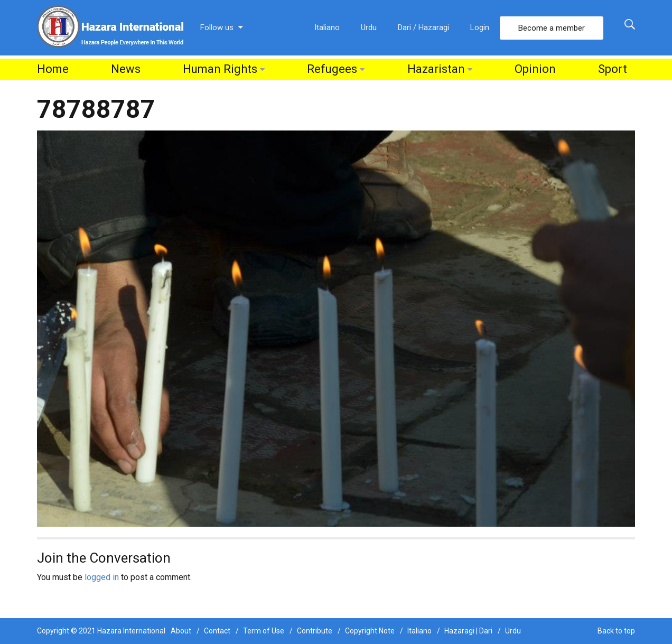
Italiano (327, 27)
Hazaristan (436, 69)
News (126, 69)
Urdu (369, 27)
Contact (217, 631)
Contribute (315, 631)
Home (53, 69)
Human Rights (220, 69)
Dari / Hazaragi (423, 27)
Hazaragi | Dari (468, 631)
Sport (613, 69)
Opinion (535, 69)
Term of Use (264, 631)
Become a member (552, 28)
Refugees (332, 69)
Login (480, 27)
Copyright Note (370, 631)
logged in (102, 577)
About (181, 631)
